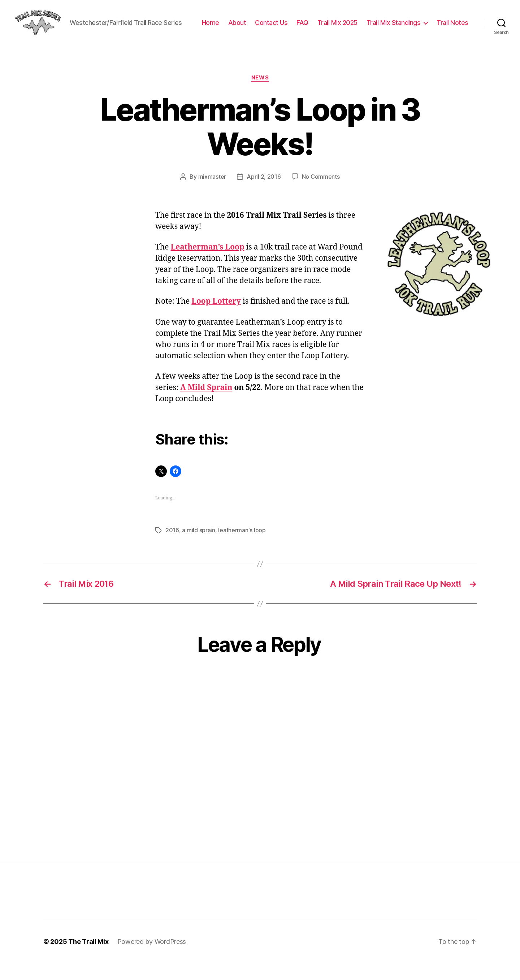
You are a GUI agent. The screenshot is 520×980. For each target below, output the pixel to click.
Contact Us (312, 27)
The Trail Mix (88, 960)
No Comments (321, 195)
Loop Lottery (216, 319)
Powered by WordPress (152, 960)
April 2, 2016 (264, 195)
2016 (172, 548)
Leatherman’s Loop (207, 265)
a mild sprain (198, 548)
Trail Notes (452, 37)
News (260, 96)
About (278, 27)
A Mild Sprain (206, 406)
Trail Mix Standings (434, 27)
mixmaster (212, 195)
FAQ (343, 27)
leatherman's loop (241, 548)
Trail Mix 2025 (378, 27)
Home (251, 27)
